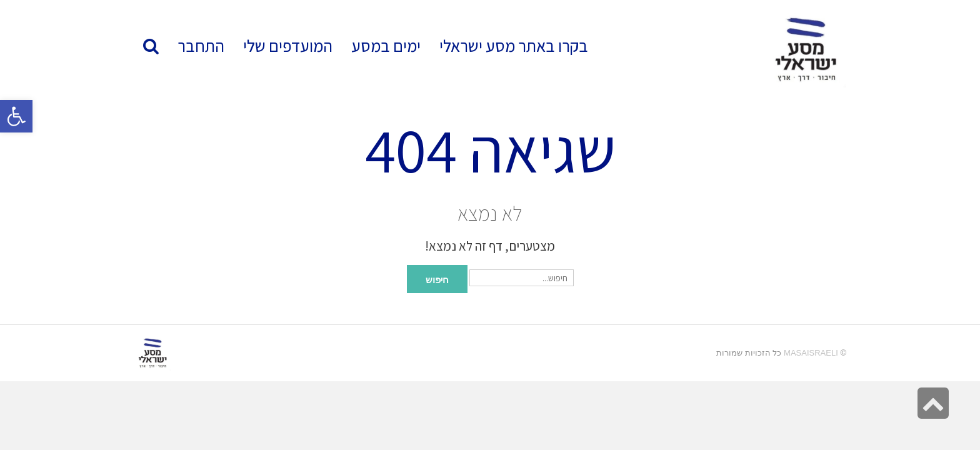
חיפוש (437, 279)
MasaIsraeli (811, 353)
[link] (288, 46)
